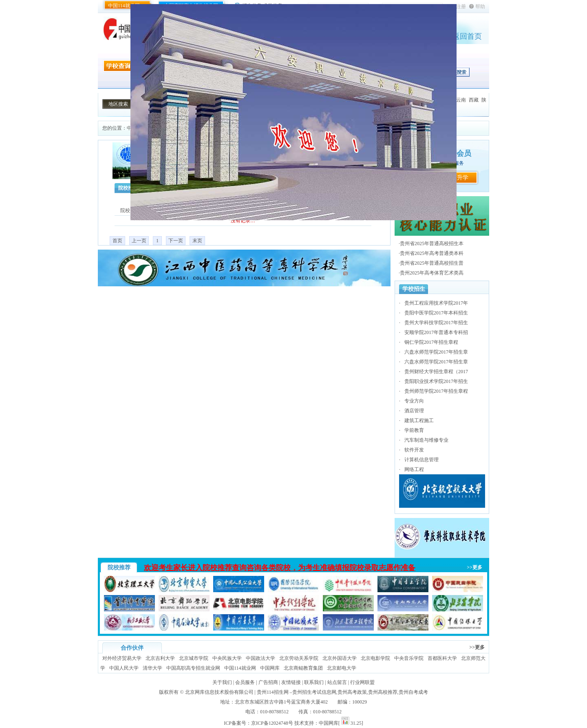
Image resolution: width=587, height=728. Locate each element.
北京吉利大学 (160, 658)
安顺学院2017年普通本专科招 (436, 332)
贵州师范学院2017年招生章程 (436, 391)
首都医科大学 (442, 658)
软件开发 (414, 450)
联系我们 (314, 682)
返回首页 (467, 36)
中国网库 (270, 668)
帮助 (480, 7)
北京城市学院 (194, 658)
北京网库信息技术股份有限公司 (219, 692)
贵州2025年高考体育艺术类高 (432, 273)
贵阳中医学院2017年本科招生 (436, 313)
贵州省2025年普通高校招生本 (432, 243)
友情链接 (291, 682)
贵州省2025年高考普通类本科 (432, 253)
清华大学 (152, 668)
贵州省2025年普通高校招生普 (432, 263)
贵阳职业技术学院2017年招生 (436, 381)
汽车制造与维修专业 (426, 440)
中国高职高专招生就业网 (193, 668)
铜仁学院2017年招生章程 (431, 342)
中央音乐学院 (409, 658)
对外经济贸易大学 (122, 658)
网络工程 (414, 469)
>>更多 (474, 567)
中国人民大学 (124, 668)
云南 (461, 100)
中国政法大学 (260, 658)
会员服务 (245, 682)
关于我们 (222, 682)
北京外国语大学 (340, 658)
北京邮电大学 (342, 668)
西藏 (474, 100)
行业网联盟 (362, 682)
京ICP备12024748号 (272, 723)
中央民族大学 (227, 658)
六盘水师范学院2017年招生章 (436, 352)
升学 (463, 178)
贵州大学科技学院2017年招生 (436, 323)
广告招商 (268, 682)
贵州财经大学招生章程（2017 (436, 372)
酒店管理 (414, 411)
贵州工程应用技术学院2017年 (436, 303)
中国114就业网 (124, 6)
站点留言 (337, 682)
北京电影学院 (375, 658)
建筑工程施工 (419, 420)
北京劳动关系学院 (299, 658)
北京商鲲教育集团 (303, 668)
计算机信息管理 (421, 460)
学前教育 (414, 430)
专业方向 (414, 401)
